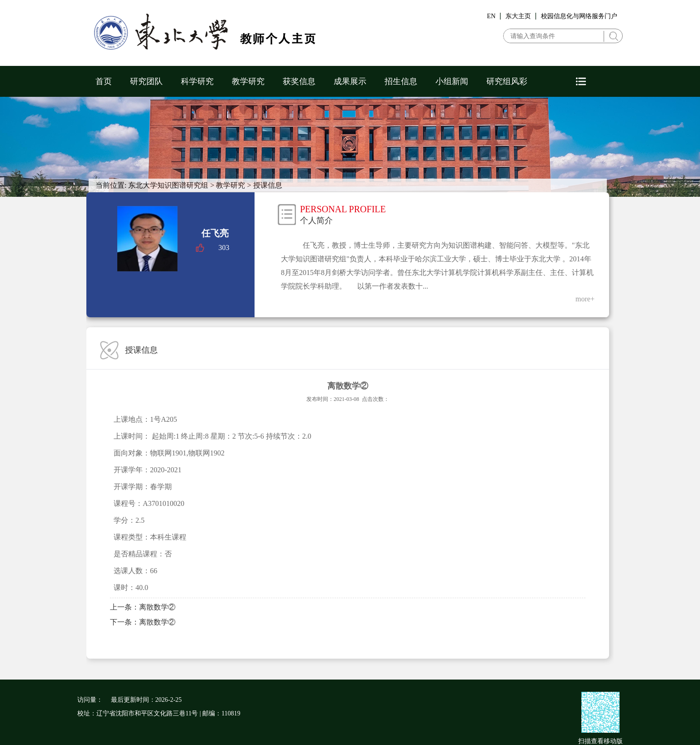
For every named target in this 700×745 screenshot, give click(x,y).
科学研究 (197, 81)
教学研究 (248, 81)
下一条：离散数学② (143, 622)
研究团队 (146, 81)
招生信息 (401, 81)
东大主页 (518, 16)
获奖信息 (299, 81)
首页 (104, 81)
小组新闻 (452, 81)
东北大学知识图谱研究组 (168, 185)
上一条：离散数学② (143, 607)
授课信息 (268, 185)
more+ (585, 299)
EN (491, 16)
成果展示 (350, 81)
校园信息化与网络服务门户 (579, 16)
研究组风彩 (507, 81)
